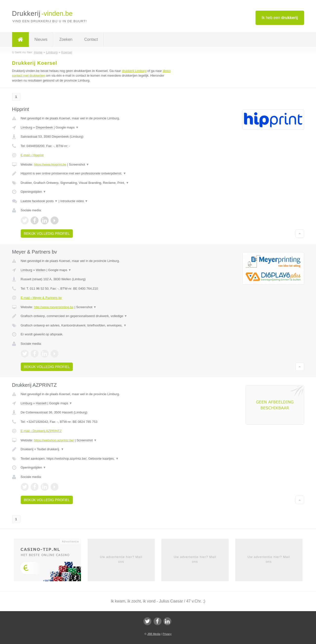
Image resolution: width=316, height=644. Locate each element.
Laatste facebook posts (39, 201)
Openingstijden (33, 192)
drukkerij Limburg (134, 71)
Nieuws (41, 39)
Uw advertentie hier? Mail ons (121, 559)
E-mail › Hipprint (32, 155)
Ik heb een (280, 18)
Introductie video (74, 201)
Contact (91, 39)
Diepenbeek (44, 127)
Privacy (167, 634)
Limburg (27, 127)
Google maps (67, 127)
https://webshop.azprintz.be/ (54, 440)
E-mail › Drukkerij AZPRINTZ (41, 431)
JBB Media (154, 634)
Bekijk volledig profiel (47, 234)
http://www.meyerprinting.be (54, 307)
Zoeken (66, 39)
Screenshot (79, 164)
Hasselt (41, 403)
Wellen (41, 270)
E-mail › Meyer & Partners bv (41, 298)
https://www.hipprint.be (50, 164)
